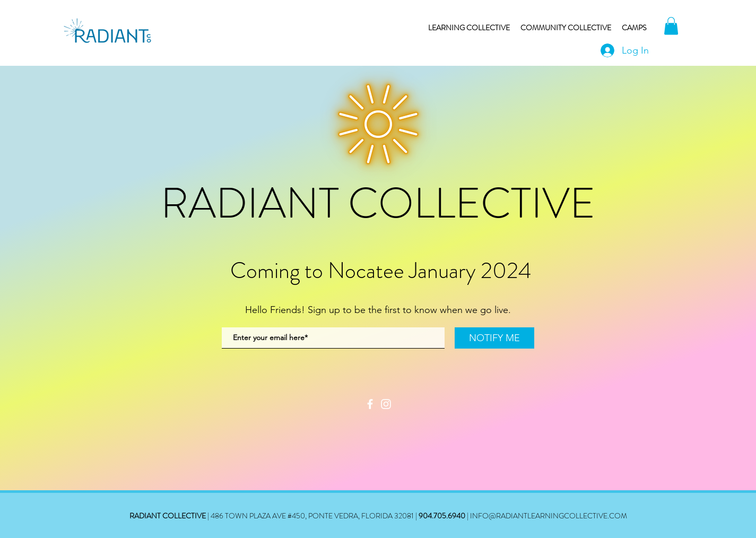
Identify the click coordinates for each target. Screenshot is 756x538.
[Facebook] (370, 404)
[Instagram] (386, 404)
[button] (671, 26)
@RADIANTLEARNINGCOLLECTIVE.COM (558, 516)
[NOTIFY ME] (494, 338)
